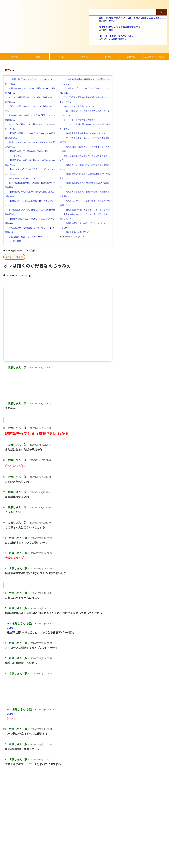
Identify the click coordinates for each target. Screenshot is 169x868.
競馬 (111, 30)
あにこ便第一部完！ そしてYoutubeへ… (25, 237)
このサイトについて (154, 57)
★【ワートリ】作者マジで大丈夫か (78, 120)
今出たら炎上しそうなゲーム (20, 178)
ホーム (15, 57)
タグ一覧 (131, 57)
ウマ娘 (61, 57)
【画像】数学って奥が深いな (75, 232)
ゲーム (112, 21)
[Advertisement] (58, 818)
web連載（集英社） (118, 39)
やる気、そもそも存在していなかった (79, 106)
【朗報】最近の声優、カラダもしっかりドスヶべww (85, 210)
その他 (108, 57)
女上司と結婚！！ (15, 241)
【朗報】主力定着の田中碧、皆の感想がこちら (83, 133)
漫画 (38, 57)
